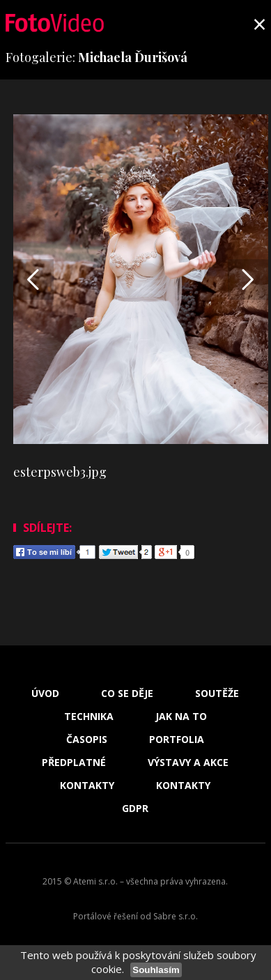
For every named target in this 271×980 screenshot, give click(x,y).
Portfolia (177, 740)
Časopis (87, 740)
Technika (89, 717)
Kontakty (87, 786)
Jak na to (181, 717)
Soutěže (217, 694)
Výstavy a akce (188, 763)
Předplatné (74, 763)
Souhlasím (156, 970)
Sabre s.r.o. (176, 916)
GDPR (135, 809)
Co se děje (127, 694)
